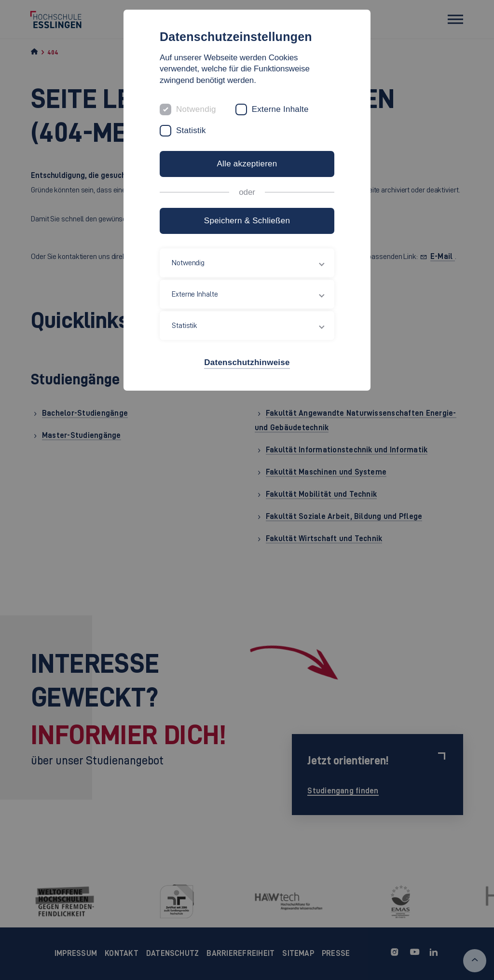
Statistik (191, 130)
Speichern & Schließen (247, 221)
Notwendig (196, 109)
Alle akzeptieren (247, 164)
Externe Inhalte (280, 109)
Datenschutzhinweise (247, 362)
